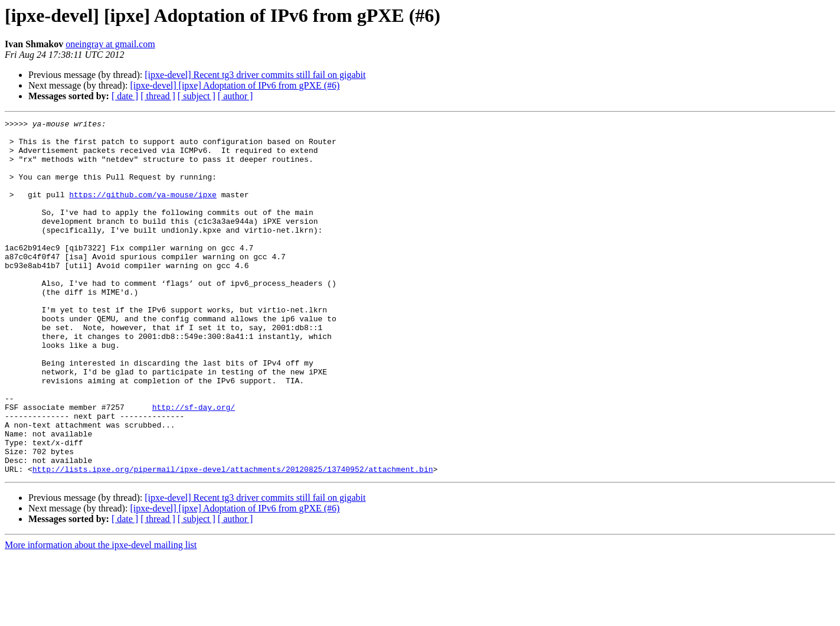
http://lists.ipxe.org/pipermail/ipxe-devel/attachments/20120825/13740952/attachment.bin (233, 540)
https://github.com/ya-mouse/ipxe (143, 210)
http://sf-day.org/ (194, 465)
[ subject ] (197, 96)
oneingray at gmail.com (110, 44)
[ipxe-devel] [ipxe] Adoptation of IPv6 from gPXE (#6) (235, 85)
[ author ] (236, 96)
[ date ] (125, 96)
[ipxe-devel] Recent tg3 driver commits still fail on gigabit (255, 75)
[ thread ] (158, 96)
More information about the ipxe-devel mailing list (101, 616)
